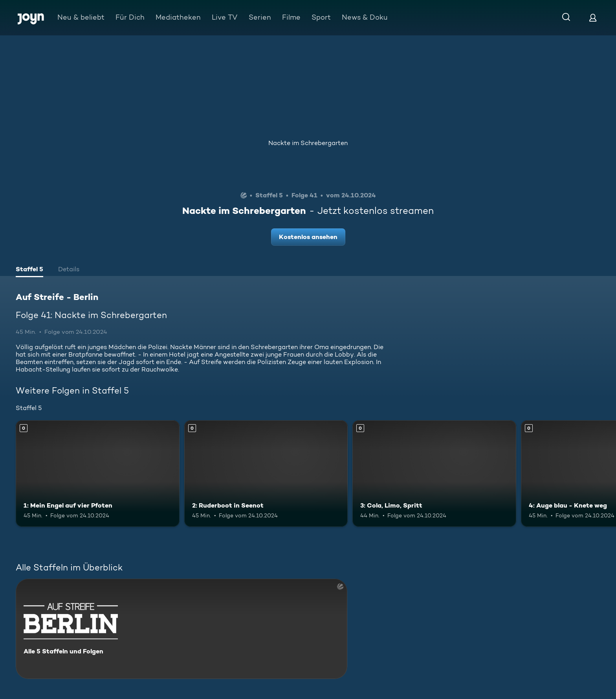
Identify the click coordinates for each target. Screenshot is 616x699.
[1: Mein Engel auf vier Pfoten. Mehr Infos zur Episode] (98, 474)
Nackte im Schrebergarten (308, 143)
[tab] (29, 270)
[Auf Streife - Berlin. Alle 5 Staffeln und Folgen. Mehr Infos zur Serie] (181, 629)
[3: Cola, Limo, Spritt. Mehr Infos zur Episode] (434, 474)
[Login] (593, 17)
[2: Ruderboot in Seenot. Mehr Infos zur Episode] (266, 474)
